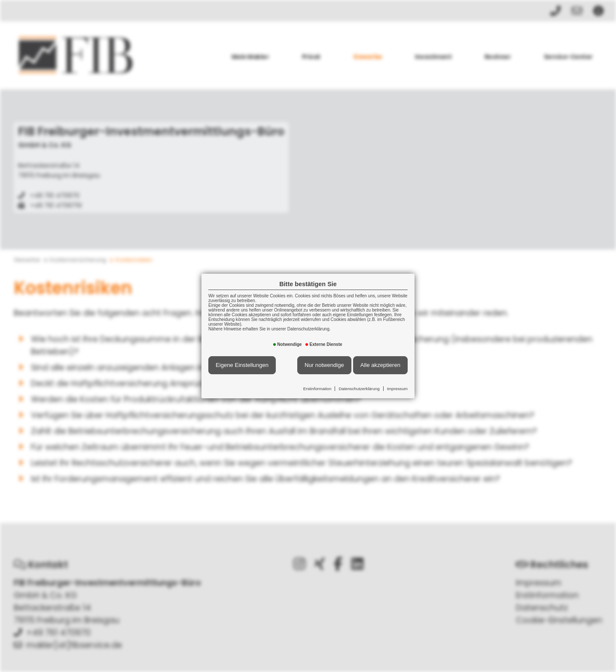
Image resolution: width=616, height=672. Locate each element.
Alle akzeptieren (380, 365)
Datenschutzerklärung (359, 389)
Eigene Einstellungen (242, 365)
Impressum (397, 389)
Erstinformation (317, 389)
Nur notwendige (324, 365)
